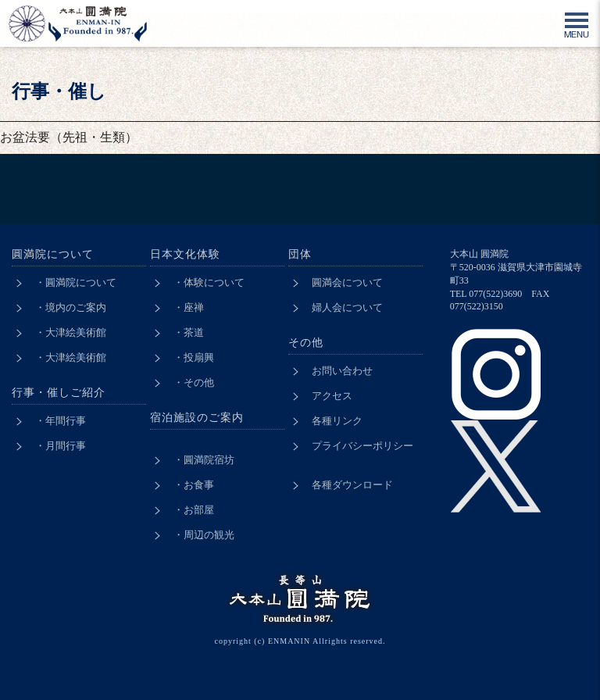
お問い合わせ (342, 371)
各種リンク (337, 421)
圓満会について (347, 282)
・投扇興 (194, 357)
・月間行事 (61, 446)
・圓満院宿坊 (204, 460)
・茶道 (189, 332)
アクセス (332, 396)
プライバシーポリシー (362, 446)
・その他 (194, 382)
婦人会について (347, 307)
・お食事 (194, 485)
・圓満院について (76, 282)
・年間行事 (61, 421)
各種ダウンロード (352, 485)
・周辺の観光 (204, 535)
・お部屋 (194, 510)
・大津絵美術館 (71, 332)
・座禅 (189, 307)
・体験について (209, 282)
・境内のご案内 (71, 307)
